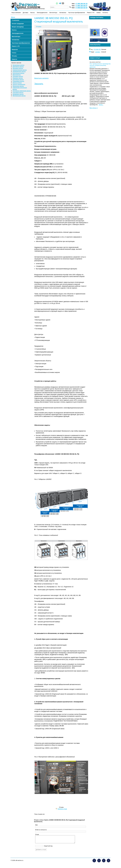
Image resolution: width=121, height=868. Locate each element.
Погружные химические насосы (22, 91)
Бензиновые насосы (18, 65)
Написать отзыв (62, 809)
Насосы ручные (17, 83)
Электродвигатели (42, 13)
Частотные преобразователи (77, 13)
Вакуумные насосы (18, 67)
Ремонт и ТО (91, 13)
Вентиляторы (53, 13)
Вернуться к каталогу (42, 78)
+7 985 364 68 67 (81, 6)
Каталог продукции (18, 24)
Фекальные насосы (18, 86)
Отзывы (14, 56)
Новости (14, 59)
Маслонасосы (17, 75)
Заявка (98, 13)
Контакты (105, 13)
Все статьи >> (94, 108)
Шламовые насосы (18, 94)
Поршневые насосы (18, 81)
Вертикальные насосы (19, 96)
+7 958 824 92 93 (81, 8)
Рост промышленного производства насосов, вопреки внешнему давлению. (100, 65)
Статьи (14, 53)
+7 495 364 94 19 (81, 4)
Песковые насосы (18, 76)
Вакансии (15, 50)
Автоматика (63, 13)
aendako (98, 52)
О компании (15, 20)
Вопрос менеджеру (18, 27)
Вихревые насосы (18, 68)
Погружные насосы (18, 80)
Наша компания (16, 13)
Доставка (25, 13)
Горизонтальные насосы (20, 70)
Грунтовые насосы (18, 93)
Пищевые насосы (18, 78)
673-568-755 (97, 49)
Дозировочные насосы (19, 71)
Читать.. (101, 105)
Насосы (32, 13)
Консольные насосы (18, 73)
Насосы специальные (19, 84)
